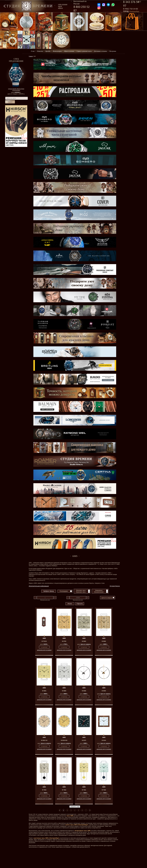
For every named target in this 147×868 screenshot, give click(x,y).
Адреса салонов (69, 51)
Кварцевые (99, 590)
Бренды (48, 51)
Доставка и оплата (101, 51)
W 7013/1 (44, 641)
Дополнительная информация (39, 586)
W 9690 (64, 691)
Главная (31, 56)
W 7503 (44, 790)
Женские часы (81, 590)
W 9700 (64, 641)
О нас (33, 51)
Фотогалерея (57, 51)
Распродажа (64, 591)
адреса (60, 8)
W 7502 (64, 790)
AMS (44, 638)
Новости (40, 51)
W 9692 (104, 641)
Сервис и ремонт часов (84, 51)
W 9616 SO (44, 740)
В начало (60, 810)
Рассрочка (113, 51)
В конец (90, 810)
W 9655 (104, 691)
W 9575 (84, 740)
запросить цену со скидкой (44, 650)
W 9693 (84, 641)
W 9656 (84, 691)
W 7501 (84, 790)
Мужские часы (81, 592)
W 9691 (44, 691)
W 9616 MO (64, 740)
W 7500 (104, 790)
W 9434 (104, 740)
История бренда (115, 586)
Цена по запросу (108, 598)
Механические (99, 592)
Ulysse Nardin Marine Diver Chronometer (16, 90)
